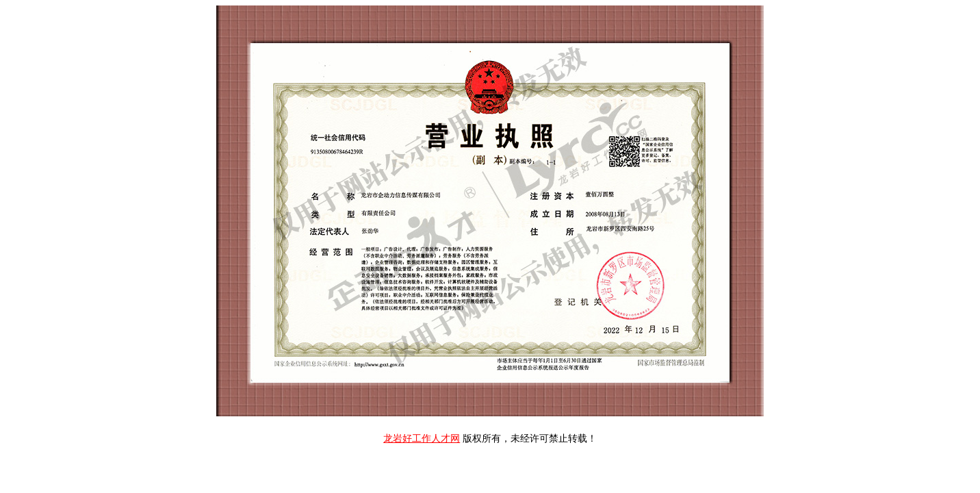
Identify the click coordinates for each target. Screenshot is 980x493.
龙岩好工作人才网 (422, 439)
